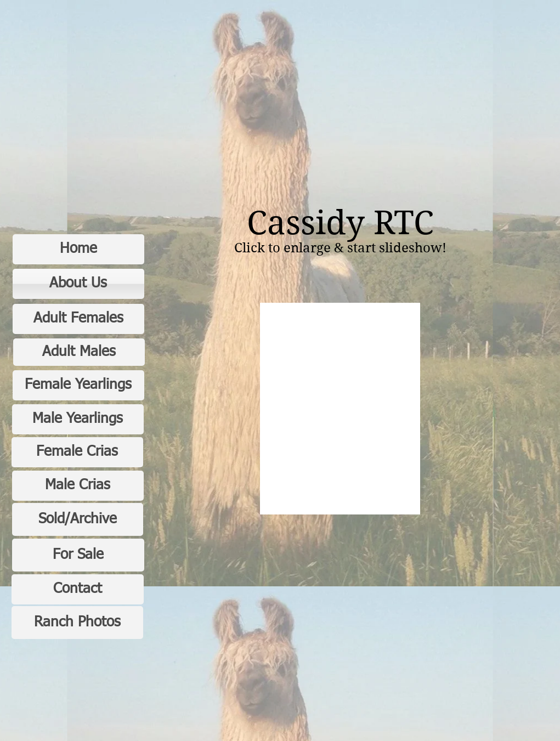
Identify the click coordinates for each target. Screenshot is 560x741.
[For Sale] (78, 555)
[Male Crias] (78, 486)
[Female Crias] (77, 452)
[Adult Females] (78, 319)
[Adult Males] (79, 352)
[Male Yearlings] (78, 419)
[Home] (78, 249)
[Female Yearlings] (78, 385)
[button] (340, 409)
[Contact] (78, 589)
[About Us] (78, 284)
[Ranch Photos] (77, 623)
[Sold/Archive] (78, 519)
